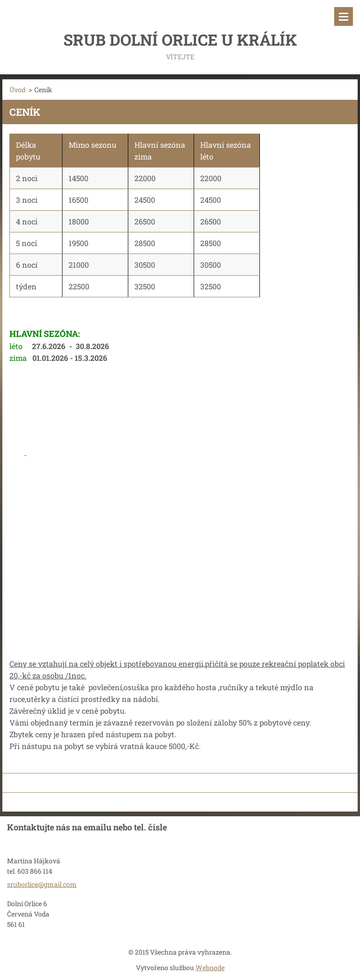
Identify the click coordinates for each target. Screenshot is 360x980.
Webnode (210, 968)
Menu (344, 16)
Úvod (17, 90)
